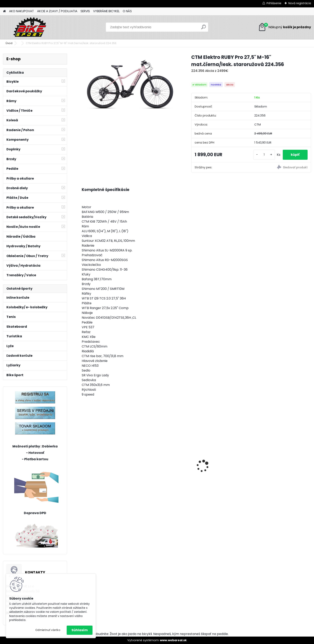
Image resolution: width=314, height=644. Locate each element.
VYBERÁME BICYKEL (106, 11)
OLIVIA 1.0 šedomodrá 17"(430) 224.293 (108, 469)
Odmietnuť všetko (48, 630)
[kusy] (264, 155)
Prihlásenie (274, 3)
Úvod (9, 43)
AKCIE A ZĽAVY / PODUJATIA (57, 11)
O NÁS (127, 11)
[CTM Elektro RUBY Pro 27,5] (130, 82)
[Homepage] (4, 11)
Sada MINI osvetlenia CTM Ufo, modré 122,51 (282, 458)
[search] (204, 29)
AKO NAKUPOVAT (21, 11)
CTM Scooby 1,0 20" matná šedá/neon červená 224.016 (222, 469)
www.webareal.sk (173, 640)
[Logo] (31, 27)
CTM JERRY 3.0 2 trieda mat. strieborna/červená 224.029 (164, 469)
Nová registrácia (300, 3)
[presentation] (84, 459)
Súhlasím (80, 630)
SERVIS (85, 11)
